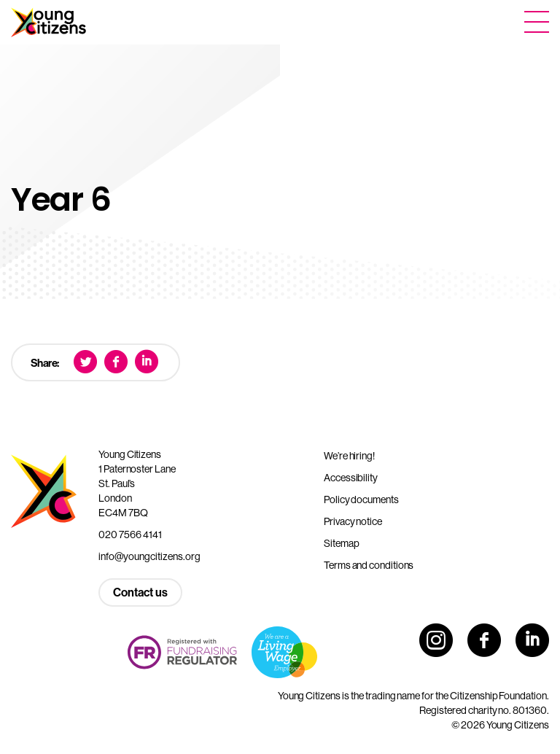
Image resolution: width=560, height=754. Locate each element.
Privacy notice (353, 521)
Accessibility (351, 478)
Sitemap (341, 543)
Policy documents (361, 500)
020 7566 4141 (130, 535)
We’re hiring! (349, 456)
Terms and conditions (369, 565)
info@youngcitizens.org (149, 556)
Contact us (140, 592)
